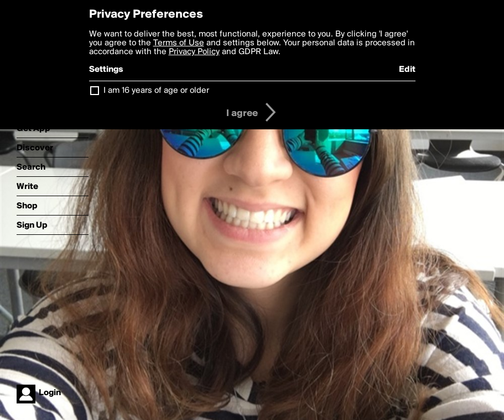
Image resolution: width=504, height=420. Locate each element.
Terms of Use (179, 43)
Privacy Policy (194, 52)
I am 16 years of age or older (156, 91)
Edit (407, 70)
